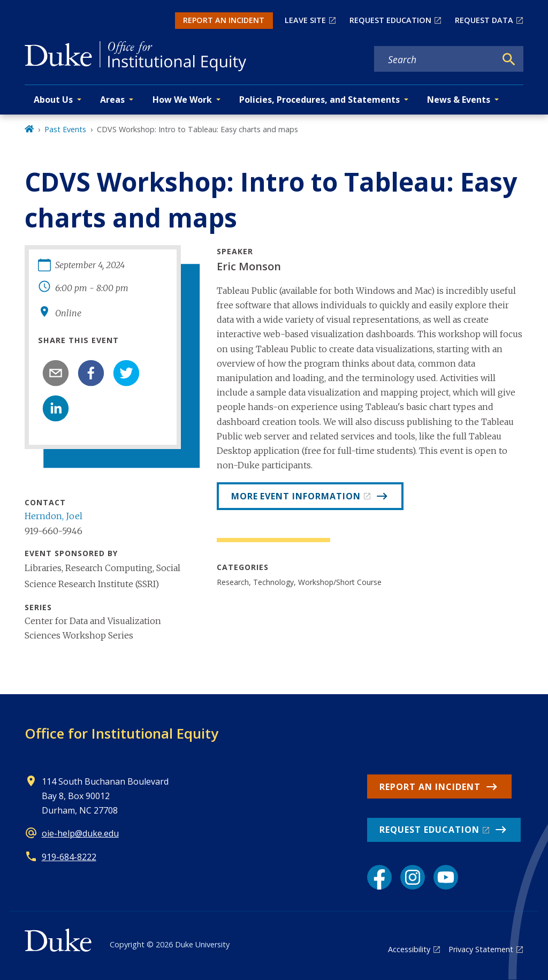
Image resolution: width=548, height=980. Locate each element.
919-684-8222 (69, 857)
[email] (56, 373)
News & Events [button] (459, 100)
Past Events (65, 129)
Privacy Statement (481, 949)
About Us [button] (53, 100)
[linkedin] (56, 408)
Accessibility (409, 949)
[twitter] (126, 373)
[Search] (509, 59)
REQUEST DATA (484, 20)
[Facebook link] (379, 877)
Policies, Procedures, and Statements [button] (319, 100)
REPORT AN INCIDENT (224, 20)
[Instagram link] (413, 877)
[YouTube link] (446, 877)
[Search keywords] (435, 59)
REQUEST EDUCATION (390, 20)
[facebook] (91, 373)
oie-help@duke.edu (80, 833)
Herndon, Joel (54, 516)
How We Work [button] (182, 100)
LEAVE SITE (305, 20)
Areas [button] (112, 100)
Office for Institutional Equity (121, 733)
